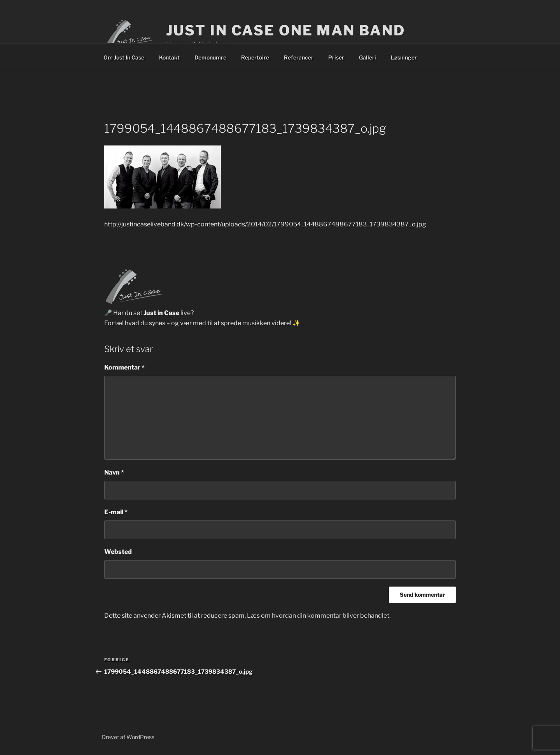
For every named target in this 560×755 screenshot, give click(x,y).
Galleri (367, 57)
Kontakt (169, 57)
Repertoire (255, 57)
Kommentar (124, 367)
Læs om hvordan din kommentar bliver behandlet (318, 616)
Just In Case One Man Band (285, 30)
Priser (336, 57)
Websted (118, 552)
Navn (114, 472)
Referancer (299, 57)
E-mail (116, 512)
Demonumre (210, 57)
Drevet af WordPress (128, 737)
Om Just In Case (124, 57)
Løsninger (404, 57)
